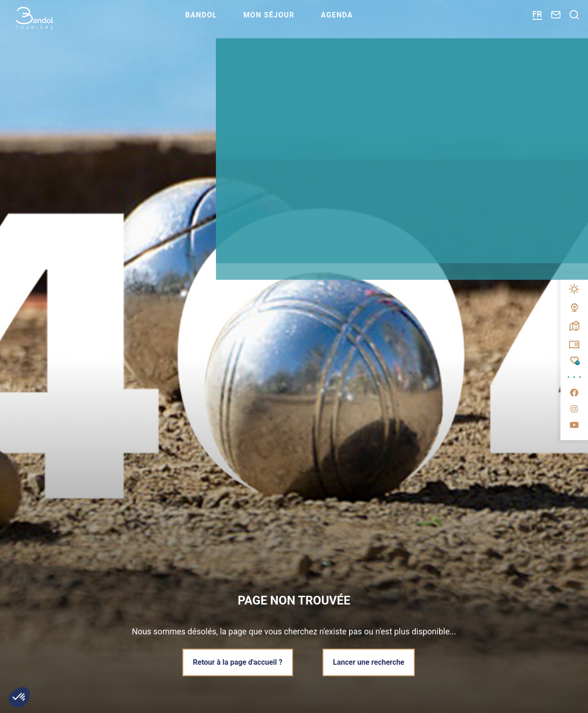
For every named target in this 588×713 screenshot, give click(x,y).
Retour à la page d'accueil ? (236, 662)
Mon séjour (293, 21)
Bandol (223, 21)
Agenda (365, 21)
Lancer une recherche (370, 662)
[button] (19, 697)
